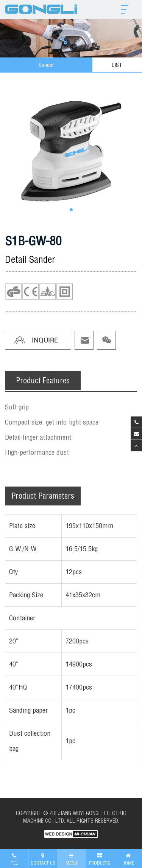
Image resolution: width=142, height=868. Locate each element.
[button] (71, 210)
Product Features (43, 381)
